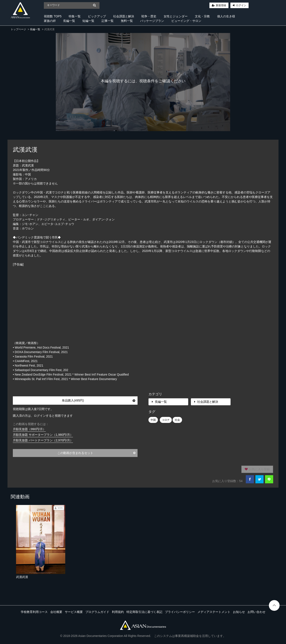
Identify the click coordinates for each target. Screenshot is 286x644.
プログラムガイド (97, 612)
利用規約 (118, 612)
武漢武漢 (22, 577)
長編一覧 (69, 21)
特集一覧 (75, 16)
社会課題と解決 (124, 16)
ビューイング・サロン (186, 21)
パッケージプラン (152, 21)
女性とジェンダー (176, 16)
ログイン (241, 5)
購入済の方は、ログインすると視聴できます (43, 416)
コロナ (166, 420)
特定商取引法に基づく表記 (144, 612)
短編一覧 (88, 21)
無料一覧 (127, 21)
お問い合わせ (256, 612)
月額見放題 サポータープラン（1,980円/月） (43, 435)
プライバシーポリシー (180, 612)
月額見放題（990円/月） (29, 429)
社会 (177, 420)
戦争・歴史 (149, 16)
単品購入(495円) (99, 400)
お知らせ (239, 612)
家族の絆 (50, 21)
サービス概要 (74, 612)
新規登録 (221, 5)
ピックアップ (97, 16)
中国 (153, 420)
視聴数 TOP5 (53, 16)
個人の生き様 (226, 16)
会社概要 (56, 612)
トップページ (18, 29)
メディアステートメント (214, 612)
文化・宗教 (202, 16)
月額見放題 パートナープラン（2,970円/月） (43, 440)
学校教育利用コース (34, 612)
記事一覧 (108, 21)
